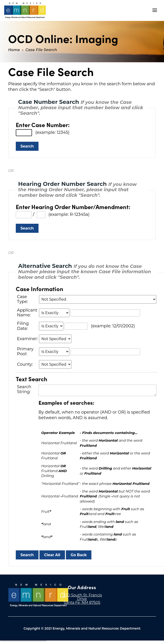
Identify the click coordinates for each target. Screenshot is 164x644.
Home (14, 50)
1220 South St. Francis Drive (82, 597)
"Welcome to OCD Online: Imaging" (25, 10)
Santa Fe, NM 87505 (82, 603)
